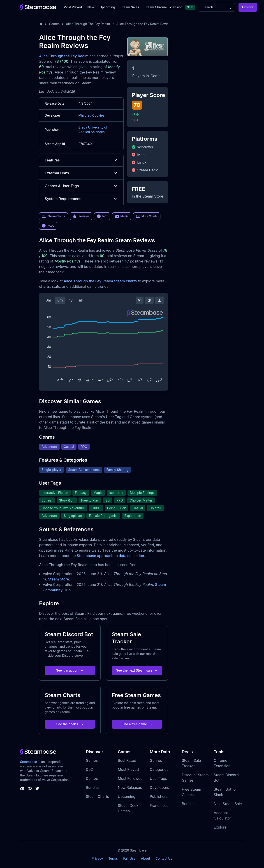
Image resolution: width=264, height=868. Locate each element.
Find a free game (137, 724)
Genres (156, 760)
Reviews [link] (81, 216)
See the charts (70, 724)
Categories (159, 769)
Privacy (97, 858)
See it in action (70, 670)
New (91, 7)
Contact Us (164, 858)
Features (81, 160)
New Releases (130, 787)
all (81, 300)
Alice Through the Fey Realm (64, 56)
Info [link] (102, 216)
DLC (89, 769)
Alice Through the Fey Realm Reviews (145, 24)
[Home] (41, 24)
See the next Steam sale (137, 670)
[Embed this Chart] (140, 300)
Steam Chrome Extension (163, 7)
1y (71, 300)
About (146, 858)
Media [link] (122, 216)
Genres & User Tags (81, 186)
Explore (248, 7)
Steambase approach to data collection (110, 556)
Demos (92, 778)
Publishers (159, 797)
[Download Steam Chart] (160, 300)
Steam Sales (130, 7)
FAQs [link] (48, 226)
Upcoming (107, 7)
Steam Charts (97, 797)
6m (60, 300)
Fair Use (129, 858)
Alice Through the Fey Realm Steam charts (100, 281)
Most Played (73, 7)
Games (54, 24)
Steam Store (58, 579)
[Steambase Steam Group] (30, 788)
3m (48, 300)
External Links (81, 173)
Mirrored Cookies (91, 115)
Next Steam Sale (228, 804)
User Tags (159, 778)
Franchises (159, 806)
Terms (113, 858)
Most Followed (130, 778)
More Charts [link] (147, 216)
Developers (160, 787)
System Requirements (81, 199)
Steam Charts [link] (53, 216)
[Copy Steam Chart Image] (149, 300)
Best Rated (127, 760)
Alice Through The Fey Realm (88, 24)
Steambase (29, 762)
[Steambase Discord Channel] (22, 788)
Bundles (93, 787)
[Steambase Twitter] (37, 788)
